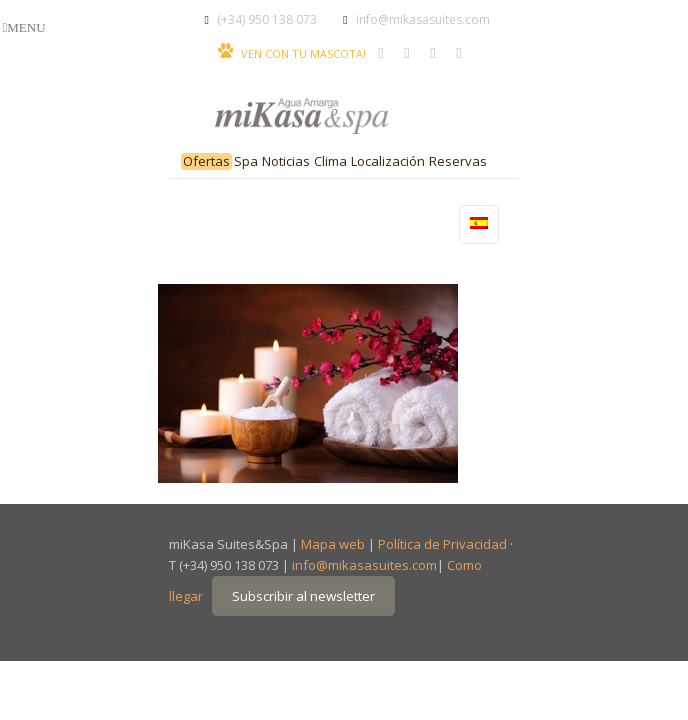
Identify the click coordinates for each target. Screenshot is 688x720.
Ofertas (206, 161)
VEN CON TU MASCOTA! (303, 53)
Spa (246, 161)
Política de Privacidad (442, 544)
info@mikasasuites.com (423, 19)
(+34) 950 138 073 (267, 19)
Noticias (286, 161)
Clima (330, 161)
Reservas (458, 161)
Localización (388, 161)
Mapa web (333, 544)
